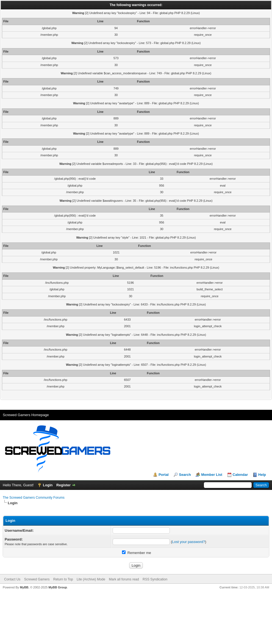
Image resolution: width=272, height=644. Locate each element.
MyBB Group (58, 587)
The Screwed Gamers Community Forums (34, 498)
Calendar (240, 475)
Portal (164, 475)
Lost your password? (188, 542)
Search (185, 475)
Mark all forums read (124, 579)
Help (262, 475)
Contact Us (12, 579)
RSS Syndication (155, 579)
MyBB (24, 587)
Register (63, 485)
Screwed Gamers (37, 579)
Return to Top (63, 579)
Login (48, 485)
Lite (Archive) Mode (91, 579)
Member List (212, 475)
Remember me (137, 553)
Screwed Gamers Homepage (26, 415)
